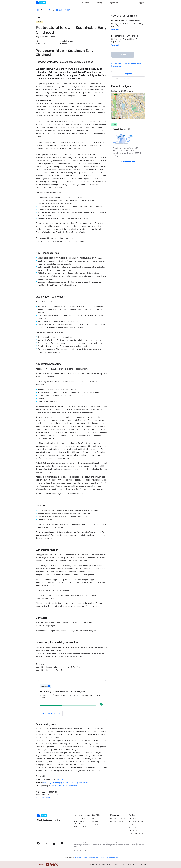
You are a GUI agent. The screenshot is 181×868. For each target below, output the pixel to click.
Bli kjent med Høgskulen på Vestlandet (126, 63)
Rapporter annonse (43, 798)
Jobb (45, 10)
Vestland (58, 10)
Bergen (67, 10)
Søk (51, 10)
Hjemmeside (116, 66)
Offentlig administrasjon (80, 783)
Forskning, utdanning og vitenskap (57, 783)
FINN (38, 10)
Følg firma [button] (128, 74)
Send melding (117, 30)
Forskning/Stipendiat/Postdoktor (64, 786)
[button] (39, 17)
